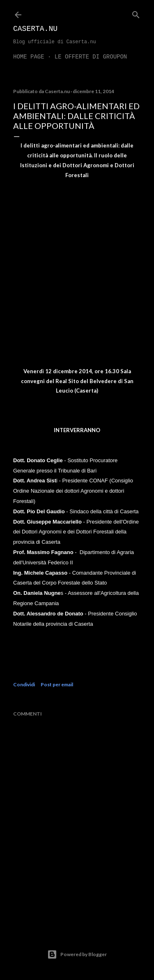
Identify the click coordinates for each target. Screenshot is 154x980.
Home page (29, 57)
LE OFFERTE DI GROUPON (91, 57)
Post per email (57, 684)
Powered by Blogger (77, 954)
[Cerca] (136, 13)
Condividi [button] (24, 684)
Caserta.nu (35, 29)
